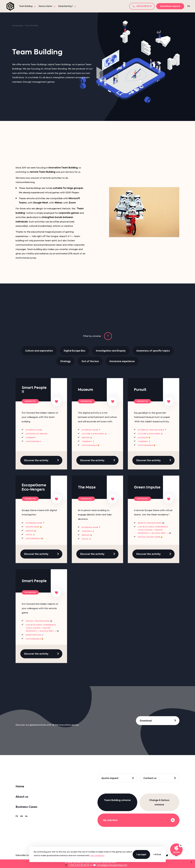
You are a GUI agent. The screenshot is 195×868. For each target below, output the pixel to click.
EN (22, 816)
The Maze (87, 487)
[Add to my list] (57, 402)
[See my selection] (176, 850)
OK (102, 855)
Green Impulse (147, 487)
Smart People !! (34, 390)
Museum (85, 390)
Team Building (26, 6)
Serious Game (45, 6)
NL (27, 816)
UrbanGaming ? (65, 6)
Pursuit (140, 390)
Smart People (34, 581)
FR (17, 816)
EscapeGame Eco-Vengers (34, 487)
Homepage (17, 26)
